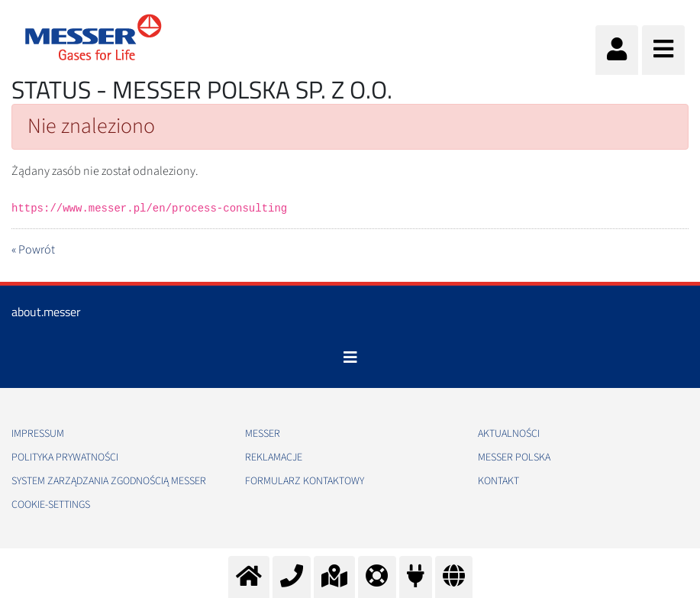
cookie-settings (51, 505)
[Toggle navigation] (350, 357)
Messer (263, 434)
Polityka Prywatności (65, 457)
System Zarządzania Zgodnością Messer (109, 481)
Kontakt (498, 481)
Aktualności (509, 434)
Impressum (38, 434)
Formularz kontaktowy (305, 481)
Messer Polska (514, 457)
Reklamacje (274, 457)
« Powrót (33, 250)
